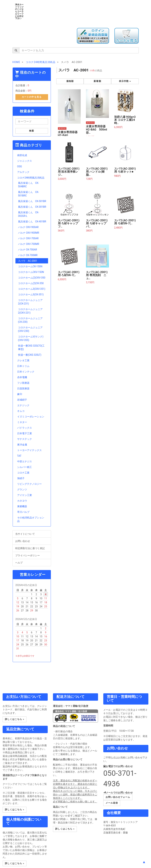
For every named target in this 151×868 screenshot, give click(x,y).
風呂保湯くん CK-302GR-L (28, 214)
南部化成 (22, 155)
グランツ (22, 490)
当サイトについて (32, 534)
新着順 (97, 81)
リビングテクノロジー (29, 484)
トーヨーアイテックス (29, 450)
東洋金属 (22, 445)
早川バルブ (23, 512)
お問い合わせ (32, 541)
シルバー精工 (25, 467)
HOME (16, 62)
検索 (32, 131)
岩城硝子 (22, 400)
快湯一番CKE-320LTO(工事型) (31, 347)
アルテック (23, 172)
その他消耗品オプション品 (31, 519)
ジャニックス (25, 161)
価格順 (70, 81)
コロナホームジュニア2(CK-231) (30, 302)
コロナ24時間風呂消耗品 (31, 178)
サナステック (25, 439)
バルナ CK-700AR (28, 250)
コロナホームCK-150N (30, 266)
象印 (20, 394)
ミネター (22, 422)
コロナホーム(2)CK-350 (31, 283)
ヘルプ (32, 562)
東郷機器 (22, 506)
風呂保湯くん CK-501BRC (28, 194)
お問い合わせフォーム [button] (118, 797)
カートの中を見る (32, 97)
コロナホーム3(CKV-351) (32, 289)
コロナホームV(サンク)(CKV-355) (31, 338)
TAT (19, 456)
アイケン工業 (25, 495)
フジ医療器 (23, 383)
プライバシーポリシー (32, 555)
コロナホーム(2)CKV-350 (32, 278)
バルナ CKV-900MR (29, 233)
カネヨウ (22, 501)
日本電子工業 (25, 433)
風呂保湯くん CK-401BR (32, 222)
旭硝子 (21, 478)
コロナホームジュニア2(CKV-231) (30, 311)
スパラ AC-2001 (28, 261)
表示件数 (125, 81)
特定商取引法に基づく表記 (32, 548)
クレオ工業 (23, 360)
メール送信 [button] (112, 803)
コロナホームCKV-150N (31, 272)
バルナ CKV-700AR (28, 238)
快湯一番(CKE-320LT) (30, 355)
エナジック (23, 405)
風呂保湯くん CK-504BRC (28, 185)
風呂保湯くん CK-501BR (32, 201)
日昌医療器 (23, 388)
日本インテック (26, 372)
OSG (20, 166)
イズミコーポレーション (31, 417)
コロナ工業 (23, 473)
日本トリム (23, 366)
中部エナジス (25, 461)
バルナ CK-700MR (28, 255)
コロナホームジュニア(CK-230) (30, 320)
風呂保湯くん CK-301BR (32, 207)
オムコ (21, 411)
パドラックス (25, 428)
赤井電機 (22, 377)
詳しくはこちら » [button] (15, 719)
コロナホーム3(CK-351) (31, 294)
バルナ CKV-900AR (28, 227)
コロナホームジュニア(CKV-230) (30, 329)
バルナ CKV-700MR (29, 244)
